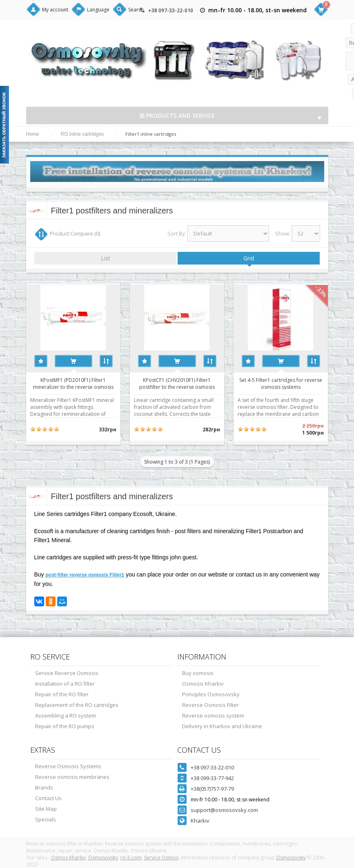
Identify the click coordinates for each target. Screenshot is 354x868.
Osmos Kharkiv (68, 858)
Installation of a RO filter (65, 684)
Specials (46, 819)
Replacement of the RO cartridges (77, 705)
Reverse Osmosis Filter (210, 705)
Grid (249, 258)
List (106, 258)
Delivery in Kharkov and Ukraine (222, 726)
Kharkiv (200, 821)
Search (136, 10)
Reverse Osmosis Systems (68, 766)
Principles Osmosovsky (211, 694)
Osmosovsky (103, 858)
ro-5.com (131, 858)
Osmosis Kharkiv (203, 684)
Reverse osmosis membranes (72, 777)
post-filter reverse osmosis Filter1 (85, 575)
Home (33, 134)
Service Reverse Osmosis (67, 673)
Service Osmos (161, 858)
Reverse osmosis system (213, 715)
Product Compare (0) (75, 233)
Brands (44, 787)
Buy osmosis (198, 673)
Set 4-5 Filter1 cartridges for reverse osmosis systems (281, 383)
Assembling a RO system (66, 715)
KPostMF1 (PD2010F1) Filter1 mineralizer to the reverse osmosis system (73, 383)
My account (55, 10)
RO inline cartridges (82, 134)
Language (98, 10)
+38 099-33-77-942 (212, 778)
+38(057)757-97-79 (212, 789)
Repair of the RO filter (62, 694)
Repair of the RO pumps (65, 726)
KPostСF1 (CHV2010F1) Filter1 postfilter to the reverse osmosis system (177, 383)
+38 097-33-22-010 (171, 10)
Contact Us (48, 798)
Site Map (46, 809)
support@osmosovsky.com (224, 810)
